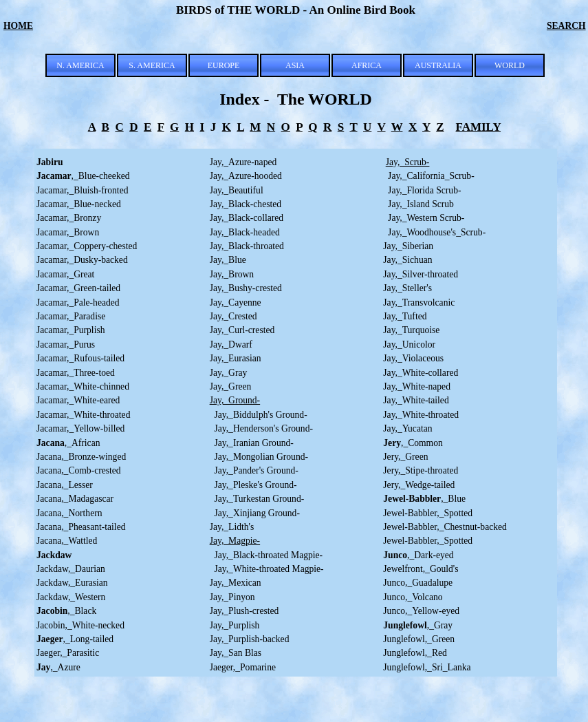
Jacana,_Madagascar (75, 499)
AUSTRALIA (438, 65)
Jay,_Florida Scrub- (422, 190)
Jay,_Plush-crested (244, 611)
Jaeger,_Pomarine (243, 667)
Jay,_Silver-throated (421, 274)
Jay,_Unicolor (409, 344)
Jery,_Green (405, 457)
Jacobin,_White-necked (80, 625)
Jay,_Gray (229, 373)
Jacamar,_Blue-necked (79, 204)
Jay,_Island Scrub (418, 204)
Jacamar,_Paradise (71, 316)
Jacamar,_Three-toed (76, 373)
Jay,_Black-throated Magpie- (266, 555)
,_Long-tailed (75, 639)
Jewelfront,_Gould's (421, 569)
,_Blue (424, 499)
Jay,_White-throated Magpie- (267, 569)
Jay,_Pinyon (232, 597)
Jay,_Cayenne (236, 302)
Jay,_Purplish (235, 625)
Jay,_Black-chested (246, 204)
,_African (68, 443)
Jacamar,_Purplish (71, 330)
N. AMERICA (80, 65)
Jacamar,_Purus (66, 344)
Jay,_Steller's (407, 288)
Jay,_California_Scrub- (431, 176)
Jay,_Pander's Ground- (254, 470)
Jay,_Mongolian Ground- (259, 457)
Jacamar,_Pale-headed (78, 302)
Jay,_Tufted (405, 316)
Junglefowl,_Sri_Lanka (427, 667)
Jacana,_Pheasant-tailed (81, 527)
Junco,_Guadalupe (418, 583)
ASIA (295, 65)
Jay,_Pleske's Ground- (253, 485)
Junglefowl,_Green (419, 639)
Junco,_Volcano (413, 597)
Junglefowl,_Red (415, 653)
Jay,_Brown (232, 274)
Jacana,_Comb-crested (79, 470)
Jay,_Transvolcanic (419, 302)
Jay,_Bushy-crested (246, 288)
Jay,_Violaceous (413, 358)
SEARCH (566, 26)
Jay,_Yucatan (407, 428)
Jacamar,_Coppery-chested (87, 246)
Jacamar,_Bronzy (69, 218)
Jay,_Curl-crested (242, 330)
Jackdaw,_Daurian (71, 569)
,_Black (66, 611)
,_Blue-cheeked (83, 176)
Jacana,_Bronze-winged (81, 457)
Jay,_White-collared (421, 373)
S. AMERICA (152, 65)
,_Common (413, 443)
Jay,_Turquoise (411, 330)
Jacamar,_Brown (68, 232)
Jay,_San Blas (236, 653)
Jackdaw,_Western (71, 597)
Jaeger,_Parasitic (68, 653)
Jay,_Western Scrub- (424, 218)
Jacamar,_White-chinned (83, 386)
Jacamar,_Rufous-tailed (80, 358)
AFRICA (367, 65)
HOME (18, 26)
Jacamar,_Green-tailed (78, 288)
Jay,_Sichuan (407, 260)
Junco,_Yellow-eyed (421, 611)
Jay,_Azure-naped (243, 162)
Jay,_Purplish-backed (250, 639)
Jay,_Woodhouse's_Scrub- (434, 232)
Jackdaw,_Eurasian (72, 583)
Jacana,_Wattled (67, 541)
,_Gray (418, 625)
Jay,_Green (231, 386)
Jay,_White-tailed (416, 400)
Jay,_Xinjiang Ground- (255, 513)
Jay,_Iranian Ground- (252, 443)
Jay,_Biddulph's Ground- (259, 415)
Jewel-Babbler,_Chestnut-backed (445, 527)
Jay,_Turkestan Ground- (257, 499)
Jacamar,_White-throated (83, 415)
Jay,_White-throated (421, 415)
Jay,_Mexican (236, 583)
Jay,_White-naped (417, 386)
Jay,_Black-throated (247, 246)
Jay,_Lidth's (232, 527)
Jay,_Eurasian (236, 358)
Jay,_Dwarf (231, 344)
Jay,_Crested (233, 316)
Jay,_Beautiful (237, 190)
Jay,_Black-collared (247, 218)
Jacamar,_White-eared (78, 400)
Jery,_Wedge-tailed (419, 485)
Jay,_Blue (228, 260)
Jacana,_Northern (69, 513)
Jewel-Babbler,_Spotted (428, 513)
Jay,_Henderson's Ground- (261, 428)
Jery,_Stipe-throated (421, 470)
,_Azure (58, 667)
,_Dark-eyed (418, 555)
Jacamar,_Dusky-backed (82, 260)
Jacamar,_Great (65, 274)
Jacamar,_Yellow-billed (80, 428)
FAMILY (479, 127)
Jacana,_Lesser (65, 485)
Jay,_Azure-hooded (246, 176)
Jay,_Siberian (408, 246)
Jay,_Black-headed (245, 232)
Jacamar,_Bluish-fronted (82, 190)
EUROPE (224, 65)
